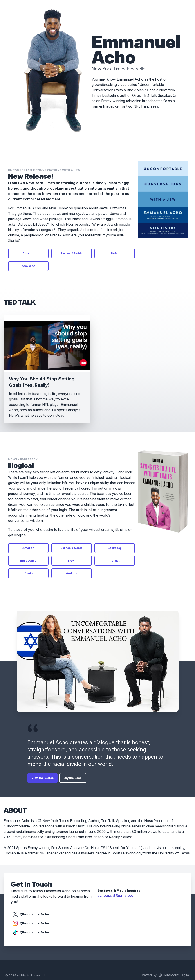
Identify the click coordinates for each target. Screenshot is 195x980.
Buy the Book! (73, 778)
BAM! (115, 253)
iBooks (28, 573)
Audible (72, 573)
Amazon (28, 253)
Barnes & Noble (72, 253)
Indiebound (28, 561)
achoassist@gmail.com (117, 895)
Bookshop (28, 266)
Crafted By (165, 975)
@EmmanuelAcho (31, 914)
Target (115, 561)
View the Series (43, 778)
